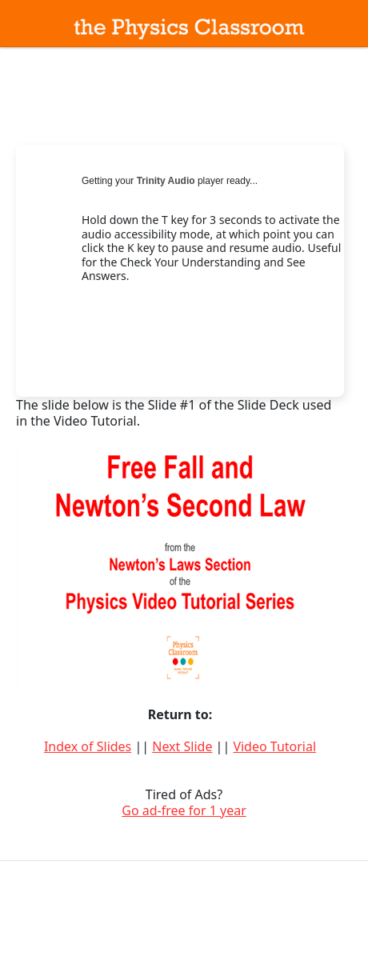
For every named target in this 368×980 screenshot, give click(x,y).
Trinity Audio (166, 181)
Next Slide (182, 746)
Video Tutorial (274, 746)
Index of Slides (88, 746)
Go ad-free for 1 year (184, 810)
